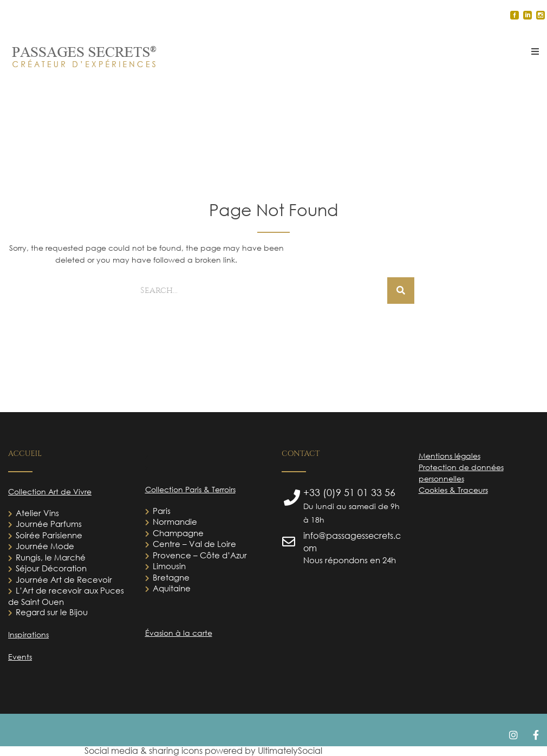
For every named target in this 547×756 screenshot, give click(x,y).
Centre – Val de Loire (194, 544)
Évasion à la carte (179, 633)
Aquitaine (172, 588)
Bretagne (171, 577)
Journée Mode (45, 546)
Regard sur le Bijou (52, 612)
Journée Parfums (49, 524)
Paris (162, 511)
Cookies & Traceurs (453, 490)
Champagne (178, 533)
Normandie (175, 522)
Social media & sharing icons (145, 751)
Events (20, 657)
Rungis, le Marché (51, 557)
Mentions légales (450, 456)
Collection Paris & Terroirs (190, 489)
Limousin (169, 566)
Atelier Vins (37, 513)
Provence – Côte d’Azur (200, 555)
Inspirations (28, 634)
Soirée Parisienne (49, 535)
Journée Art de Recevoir (64, 579)
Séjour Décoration (51, 568)
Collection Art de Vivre (50, 491)
